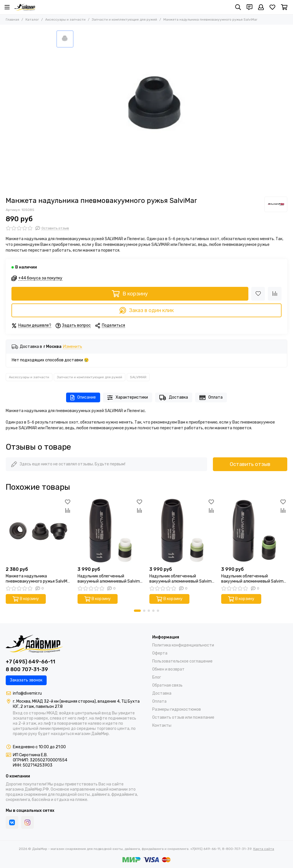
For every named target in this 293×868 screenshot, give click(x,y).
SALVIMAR (138, 377)
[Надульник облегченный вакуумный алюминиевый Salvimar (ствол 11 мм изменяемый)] (182, 531)
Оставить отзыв (250, 464)
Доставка (174, 398)
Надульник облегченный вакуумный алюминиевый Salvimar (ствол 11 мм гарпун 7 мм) (111, 579)
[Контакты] (250, 7)
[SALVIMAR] (276, 204)
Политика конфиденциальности (183, 645)
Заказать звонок (26, 680)
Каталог (32, 19)
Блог (157, 677)
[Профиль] (261, 7)
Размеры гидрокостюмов (177, 709)
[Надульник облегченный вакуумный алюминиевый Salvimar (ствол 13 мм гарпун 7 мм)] (254, 531)
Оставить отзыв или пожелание (183, 717)
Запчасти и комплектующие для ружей (124, 19)
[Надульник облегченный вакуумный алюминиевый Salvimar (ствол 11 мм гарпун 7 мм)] (111, 531)
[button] (137, 611)
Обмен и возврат (168, 669)
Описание (83, 398)
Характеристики (128, 398)
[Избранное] (272, 7)
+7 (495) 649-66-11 (30, 662)
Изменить (73, 347)
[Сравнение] (275, 294)
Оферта (160, 653)
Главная (12, 19)
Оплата (211, 398)
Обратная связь (167, 685)
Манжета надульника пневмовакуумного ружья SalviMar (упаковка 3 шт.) (38, 579)
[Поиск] (238, 7)
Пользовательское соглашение (182, 661)
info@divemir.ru (27, 693)
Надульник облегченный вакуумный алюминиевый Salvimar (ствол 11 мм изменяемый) (182, 579)
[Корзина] (284, 7)
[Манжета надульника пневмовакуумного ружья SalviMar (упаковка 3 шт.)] (39, 531)
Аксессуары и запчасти (65, 19)
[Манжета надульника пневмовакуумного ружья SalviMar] (157, 111)
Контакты (162, 725)
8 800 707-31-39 (27, 669)
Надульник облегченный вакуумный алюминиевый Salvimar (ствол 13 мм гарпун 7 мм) (254, 579)
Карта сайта (264, 849)
